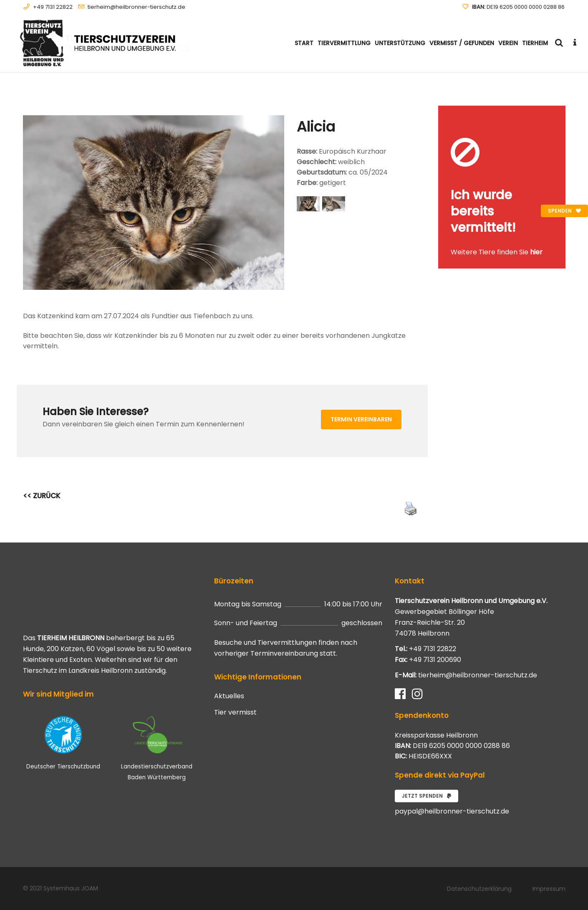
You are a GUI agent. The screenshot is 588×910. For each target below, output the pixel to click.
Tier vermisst (235, 712)
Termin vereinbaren (361, 419)
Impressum (549, 889)
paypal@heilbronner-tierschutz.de (452, 811)
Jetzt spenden (426, 796)
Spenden (564, 211)
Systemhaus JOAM (71, 888)
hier (536, 252)
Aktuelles (229, 696)
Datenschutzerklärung (479, 889)
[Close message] (560, 112)
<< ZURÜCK (42, 496)
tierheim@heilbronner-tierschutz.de (136, 7)
